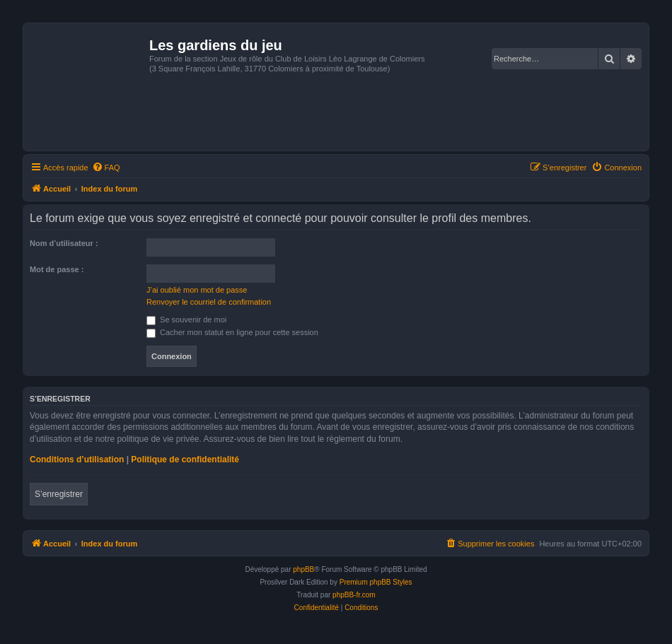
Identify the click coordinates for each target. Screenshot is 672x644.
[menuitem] (106, 168)
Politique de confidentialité (185, 459)
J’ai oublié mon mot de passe (197, 290)
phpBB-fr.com (354, 595)
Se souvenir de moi (186, 320)
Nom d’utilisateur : (64, 243)
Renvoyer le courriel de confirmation (209, 302)
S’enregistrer (59, 494)
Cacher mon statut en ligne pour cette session (232, 332)
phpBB (303, 569)
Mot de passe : (57, 269)
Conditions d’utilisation (77, 459)
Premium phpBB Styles (376, 582)
